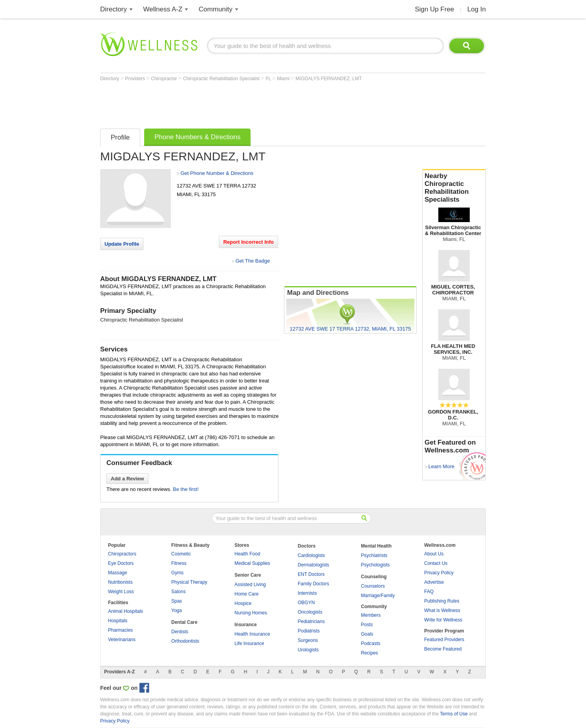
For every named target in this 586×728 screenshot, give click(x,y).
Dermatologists (313, 565)
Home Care (246, 594)
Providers (136, 79)
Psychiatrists (374, 555)
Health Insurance (252, 634)
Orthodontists (185, 641)
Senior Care (248, 575)
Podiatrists (309, 631)
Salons (179, 592)
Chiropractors (122, 554)
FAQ (429, 592)
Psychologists (375, 565)
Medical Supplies (252, 563)
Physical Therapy (189, 582)
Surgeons (308, 640)
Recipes (369, 653)
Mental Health (376, 546)
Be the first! (186, 489)
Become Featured (443, 649)
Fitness (179, 563)
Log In (477, 9)
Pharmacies (120, 630)
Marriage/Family (378, 596)
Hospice (243, 603)
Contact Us (436, 563)
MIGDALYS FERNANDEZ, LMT (329, 79)
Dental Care (184, 622)
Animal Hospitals (125, 611)
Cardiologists (311, 555)
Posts (367, 625)
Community (216, 9)
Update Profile (122, 244)
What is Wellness (442, 610)
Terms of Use (454, 714)
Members (371, 615)
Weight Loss (121, 592)
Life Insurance (249, 643)
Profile (120, 137)
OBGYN (306, 603)
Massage (118, 573)
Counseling (374, 577)
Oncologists (310, 612)
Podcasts (371, 643)
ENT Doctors (311, 574)
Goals (367, 634)
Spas (177, 601)
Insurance (246, 625)
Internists (307, 593)
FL (269, 79)
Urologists (308, 650)
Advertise (434, 582)
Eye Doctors (121, 563)
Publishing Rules (442, 601)
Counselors (373, 586)
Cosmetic (181, 554)
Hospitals (118, 621)
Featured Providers (444, 640)
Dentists (180, 632)
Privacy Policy (439, 573)
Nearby (454, 188)
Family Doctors (313, 584)
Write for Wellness (443, 620)
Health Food (247, 554)
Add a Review (127, 479)
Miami (284, 79)
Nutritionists (120, 582)
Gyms (177, 573)
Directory (114, 9)
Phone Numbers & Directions (197, 137)
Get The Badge (253, 261)
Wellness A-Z (163, 9)
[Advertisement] (243, 103)
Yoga (177, 610)
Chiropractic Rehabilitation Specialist (222, 79)
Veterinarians (122, 640)
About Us (434, 554)
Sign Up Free (434, 9)
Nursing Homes (251, 613)
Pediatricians (311, 621)
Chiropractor (165, 79)
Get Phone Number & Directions (217, 173)
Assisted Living (250, 585)
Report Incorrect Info (248, 242)
